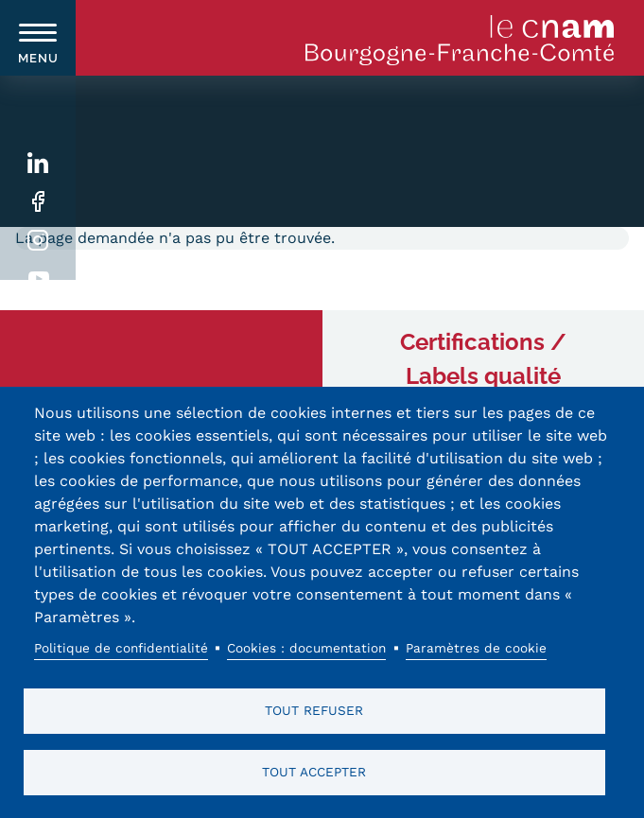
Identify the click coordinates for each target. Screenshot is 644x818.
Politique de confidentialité (121, 648)
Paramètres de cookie (476, 648)
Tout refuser (314, 710)
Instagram (38, 241)
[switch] (38, 38)
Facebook (38, 202)
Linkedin (38, 163)
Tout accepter (314, 772)
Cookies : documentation (306, 648)
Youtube (38, 279)
